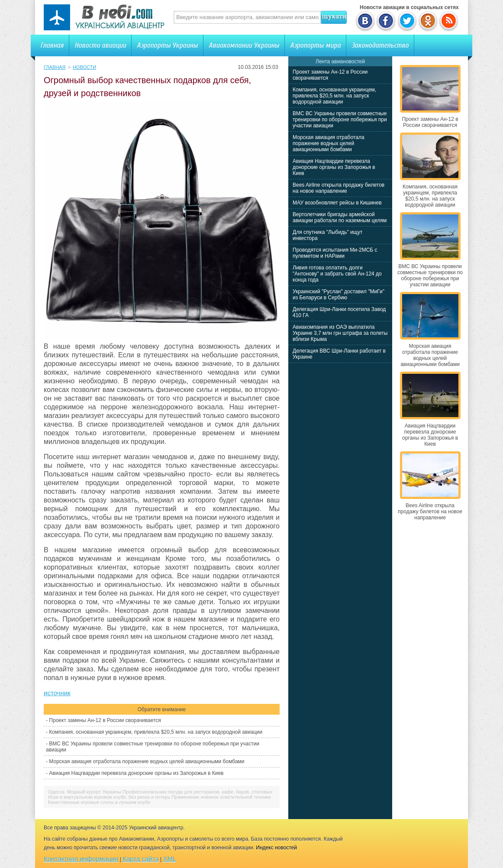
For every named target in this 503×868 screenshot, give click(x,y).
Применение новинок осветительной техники (221, 797)
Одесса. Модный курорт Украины (85, 792)
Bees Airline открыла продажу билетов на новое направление (339, 188)
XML (170, 859)
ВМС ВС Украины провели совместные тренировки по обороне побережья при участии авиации (340, 120)
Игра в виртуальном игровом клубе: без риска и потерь (109, 797)
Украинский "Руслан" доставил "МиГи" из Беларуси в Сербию (339, 295)
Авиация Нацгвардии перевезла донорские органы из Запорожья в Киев (136, 773)
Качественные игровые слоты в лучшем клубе (99, 802)
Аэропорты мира (315, 45)
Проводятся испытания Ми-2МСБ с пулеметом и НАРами (335, 253)
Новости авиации (100, 45)
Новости (84, 67)
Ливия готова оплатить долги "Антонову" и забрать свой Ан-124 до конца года (337, 274)
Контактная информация (81, 859)
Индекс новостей (276, 848)
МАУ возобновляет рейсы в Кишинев (337, 203)
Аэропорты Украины (167, 45)
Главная (52, 45)
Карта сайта (141, 859)
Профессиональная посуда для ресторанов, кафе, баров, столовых (197, 792)
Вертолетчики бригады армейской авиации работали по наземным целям (340, 217)
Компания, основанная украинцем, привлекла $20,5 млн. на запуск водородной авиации (156, 732)
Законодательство (380, 45)
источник (57, 693)
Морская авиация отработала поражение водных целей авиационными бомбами (147, 761)
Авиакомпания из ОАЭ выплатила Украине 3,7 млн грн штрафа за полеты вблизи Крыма (340, 333)
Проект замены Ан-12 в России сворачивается (105, 720)
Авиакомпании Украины (244, 45)
